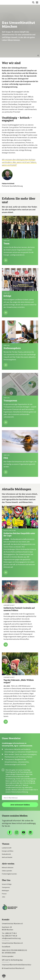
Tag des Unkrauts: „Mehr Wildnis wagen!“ (20, 689)
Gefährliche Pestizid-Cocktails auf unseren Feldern (20, 615)
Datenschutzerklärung (20, 792)
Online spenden (7, 871)
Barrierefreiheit (16, 965)
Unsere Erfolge (7, 884)
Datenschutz (26, 965)
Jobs (4, 897)
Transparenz (6, 887)
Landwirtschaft (7, 848)
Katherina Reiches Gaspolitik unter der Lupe (20, 541)
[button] (4, 976)
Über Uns (6, 880)
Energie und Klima (8, 851)
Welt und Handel (7, 857)
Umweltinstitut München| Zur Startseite (3, 2)
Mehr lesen (20, 240)
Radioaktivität (6, 854)
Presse (4, 894)
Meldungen (5, 890)
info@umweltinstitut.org (15, 787)
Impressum (6, 965)
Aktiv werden (8, 864)
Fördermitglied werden (9, 874)
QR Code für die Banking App (12, 960)
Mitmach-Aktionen (8, 868)
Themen (6, 844)
